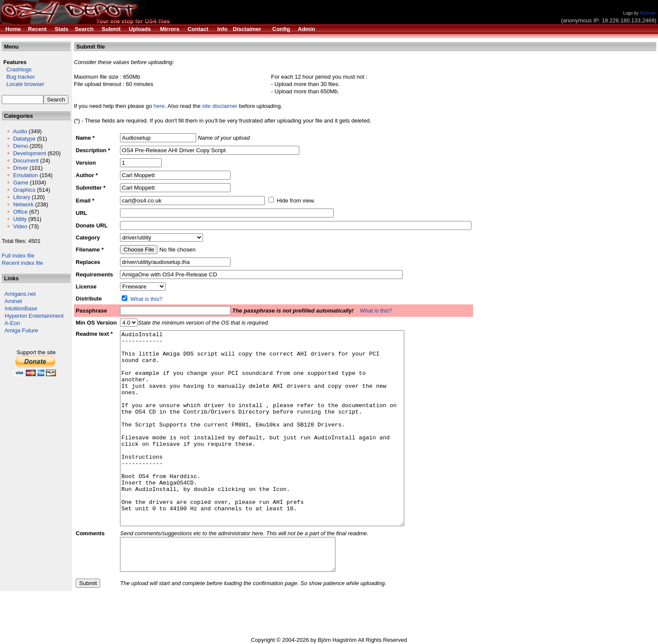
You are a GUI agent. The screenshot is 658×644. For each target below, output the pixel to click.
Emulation (25, 175)
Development (29, 153)
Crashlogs (17, 69)
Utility (20, 219)
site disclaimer (220, 106)
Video (20, 226)
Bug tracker (18, 77)
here (159, 106)
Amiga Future (22, 330)
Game (20, 182)
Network (23, 204)
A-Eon (12, 323)
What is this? (146, 299)
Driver (20, 168)
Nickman (648, 13)
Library (22, 197)
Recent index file (22, 263)
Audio (20, 131)
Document (26, 161)
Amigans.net (20, 294)
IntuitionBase (21, 308)
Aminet (13, 301)
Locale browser (23, 84)
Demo (20, 146)
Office (20, 212)
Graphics (24, 190)
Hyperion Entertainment (34, 316)
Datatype (24, 139)
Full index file (18, 256)
